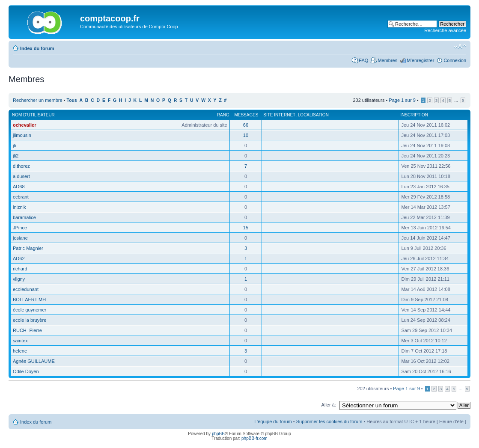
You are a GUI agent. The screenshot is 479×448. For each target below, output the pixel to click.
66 (246, 125)
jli (14, 145)
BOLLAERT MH (29, 300)
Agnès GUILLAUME (34, 361)
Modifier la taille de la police (460, 47)
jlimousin (22, 135)
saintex (20, 341)
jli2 (16, 156)
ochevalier (24, 125)
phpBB (218, 434)
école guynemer (30, 310)
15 (246, 228)
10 (246, 135)
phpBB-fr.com (254, 438)
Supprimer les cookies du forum (329, 421)
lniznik (19, 207)
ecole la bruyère (30, 320)
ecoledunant (26, 289)
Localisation (313, 115)
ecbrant (21, 197)
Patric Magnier (28, 248)
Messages (246, 115)
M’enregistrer (420, 60)
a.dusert (21, 176)
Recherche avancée (445, 30)
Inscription (414, 115)
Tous (72, 100)
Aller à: (329, 405)
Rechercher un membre (38, 100)
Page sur (402, 100)
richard (20, 269)
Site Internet (279, 115)
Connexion (455, 60)
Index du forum (37, 48)
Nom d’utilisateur (33, 115)
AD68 (19, 187)
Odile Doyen (26, 371)
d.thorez (21, 166)
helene (20, 351)
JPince (20, 228)
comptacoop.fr (110, 18)
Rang (223, 115)
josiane (20, 238)
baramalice (24, 217)
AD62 (19, 258)
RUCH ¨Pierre (27, 330)
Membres (387, 60)
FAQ (363, 60)
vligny (19, 279)
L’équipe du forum (273, 421)
